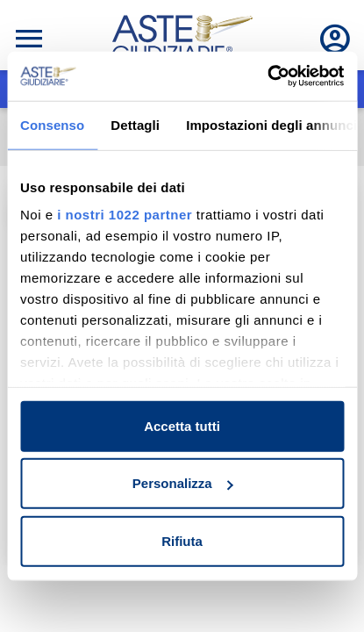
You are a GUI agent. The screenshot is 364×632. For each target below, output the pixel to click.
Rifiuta (182, 540)
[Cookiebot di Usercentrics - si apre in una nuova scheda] (267, 76)
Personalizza (183, 483)
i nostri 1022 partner (125, 215)
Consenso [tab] (52, 124)
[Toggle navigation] (29, 39)
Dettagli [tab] (135, 124)
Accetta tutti (182, 425)
